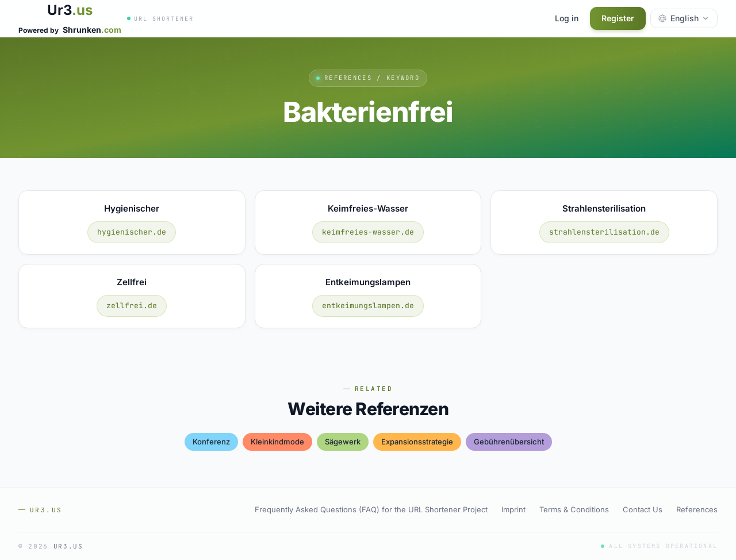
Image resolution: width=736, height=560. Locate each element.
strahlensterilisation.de (604, 232)
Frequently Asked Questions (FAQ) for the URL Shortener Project (371, 509)
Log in (567, 18)
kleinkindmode (277, 442)
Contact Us (643, 509)
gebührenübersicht (509, 442)
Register (618, 18)
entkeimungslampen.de (368, 306)
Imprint (513, 509)
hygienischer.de (132, 232)
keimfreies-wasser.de (368, 232)
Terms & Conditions (574, 509)
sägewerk (343, 442)
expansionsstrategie (417, 442)
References (697, 509)
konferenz (211, 442)
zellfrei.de (132, 306)
